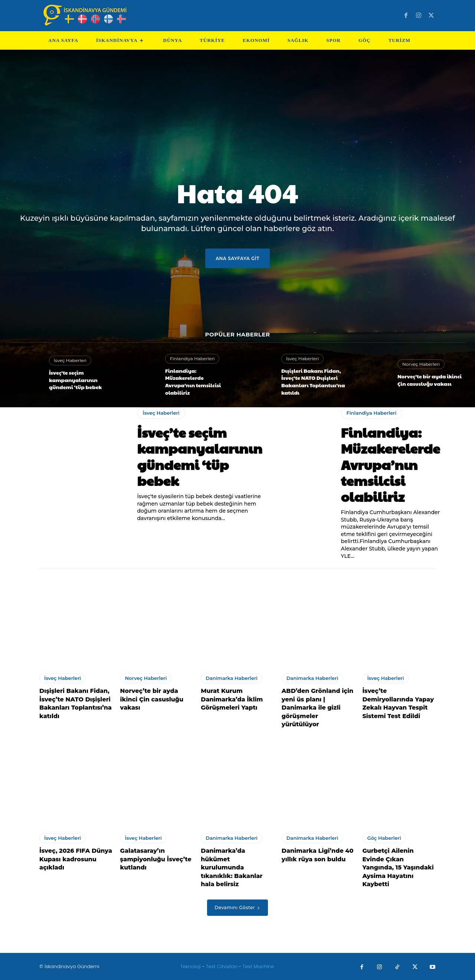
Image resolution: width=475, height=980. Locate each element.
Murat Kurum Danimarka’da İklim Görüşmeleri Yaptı (232, 699)
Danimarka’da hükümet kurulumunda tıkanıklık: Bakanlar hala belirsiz (232, 867)
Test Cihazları (222, 966)
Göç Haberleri (384, 838)
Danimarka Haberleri (232, 678)
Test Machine (258, 966)
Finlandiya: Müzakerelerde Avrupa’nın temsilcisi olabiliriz (193, 382)
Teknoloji (191, 966)
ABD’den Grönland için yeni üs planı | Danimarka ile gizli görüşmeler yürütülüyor (317, 708)
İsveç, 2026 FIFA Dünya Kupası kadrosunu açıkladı (76, 859)
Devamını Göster (237, 907)
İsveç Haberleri (70, 360)
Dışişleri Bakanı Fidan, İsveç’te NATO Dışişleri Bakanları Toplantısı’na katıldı (313, 382)
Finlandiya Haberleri (192, 359)
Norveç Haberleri (421, 364)
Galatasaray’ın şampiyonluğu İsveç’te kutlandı (156, 859)
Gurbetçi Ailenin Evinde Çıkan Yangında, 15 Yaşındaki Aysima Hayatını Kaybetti (398, 867)
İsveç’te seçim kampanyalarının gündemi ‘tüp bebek (75, 380)
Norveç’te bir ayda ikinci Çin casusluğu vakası (430, 380)
